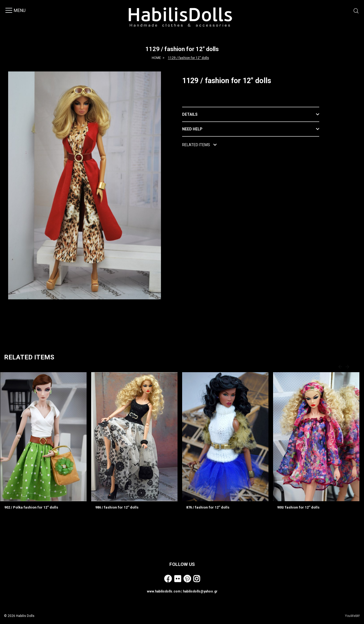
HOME (156, 58)
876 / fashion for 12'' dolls (208, 507)
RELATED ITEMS (199, 145)
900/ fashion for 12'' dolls (298, 507)
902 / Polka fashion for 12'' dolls (31, 507)
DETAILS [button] (190, 114)
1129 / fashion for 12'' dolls (189, 58)
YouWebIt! (352, 616)
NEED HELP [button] (192, 129)
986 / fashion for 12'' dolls (117, 507)
